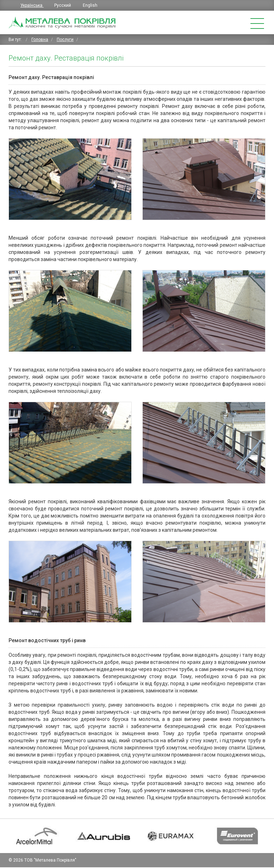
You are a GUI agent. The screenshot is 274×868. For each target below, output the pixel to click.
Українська (32, 5)
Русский (63, 5)
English (90, 5)
